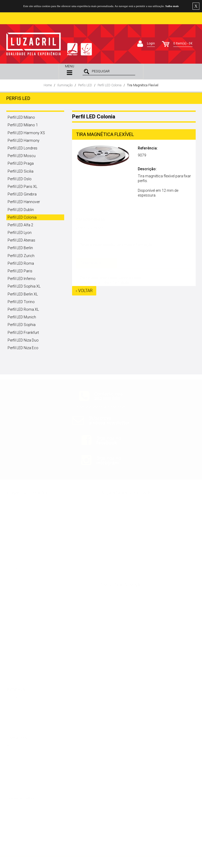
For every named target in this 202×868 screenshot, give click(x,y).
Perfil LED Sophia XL (24, 286)
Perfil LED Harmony (24, 141)
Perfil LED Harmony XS (26, 133)
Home (48, 85)
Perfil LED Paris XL (22, 187)
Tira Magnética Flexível (143, 85)
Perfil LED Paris (20, 271)
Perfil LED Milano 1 (23, 125)
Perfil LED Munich (22, 317)
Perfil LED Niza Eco (23, 348)
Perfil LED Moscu (22, 156)
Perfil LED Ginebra (22, 194)
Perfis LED (85, 85)
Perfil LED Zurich (21, 256)
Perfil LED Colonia (110, 85)
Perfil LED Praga (21, 163)
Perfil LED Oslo (20, 179)
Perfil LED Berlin (20, 248)
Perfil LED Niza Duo (23, 340)
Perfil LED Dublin (21, 210)
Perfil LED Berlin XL (23, 294)
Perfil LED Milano (21, 117)
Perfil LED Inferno (22, 279)
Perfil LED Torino (21, 302)
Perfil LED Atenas (21, 240)
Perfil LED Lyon (20, 233)
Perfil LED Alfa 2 (20, 225)
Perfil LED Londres (22, 148)
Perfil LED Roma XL (23, 309)
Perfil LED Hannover (24, 202)
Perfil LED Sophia (22, 325)
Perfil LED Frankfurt (23, 333)
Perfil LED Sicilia (21, 171)
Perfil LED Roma (21, 263)
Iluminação (65, 85)
